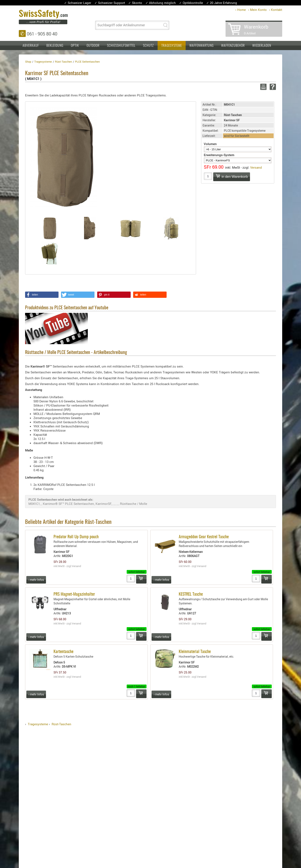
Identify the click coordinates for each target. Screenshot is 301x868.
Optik (75, 46)
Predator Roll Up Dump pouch (76, 537)
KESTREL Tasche (191, 594)
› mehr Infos (36, 580)
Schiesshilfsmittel (121, 46)
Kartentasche (63, 652)
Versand (256, 167)
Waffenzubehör (233, 46)
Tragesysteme (172, 46)
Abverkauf (31, 46)
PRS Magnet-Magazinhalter (74, 594)
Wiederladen (262, 46)
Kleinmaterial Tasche (195, 652)
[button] (42, 295)
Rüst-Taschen (61, 724)
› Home (241, 10)
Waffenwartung (202, 46)
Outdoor (93, 46)
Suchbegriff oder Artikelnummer (121, 25)
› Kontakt (276, 10)
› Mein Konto (257, 10)
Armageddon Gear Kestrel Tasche (204, 537)
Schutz (148, 46)
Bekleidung (55, 46)
